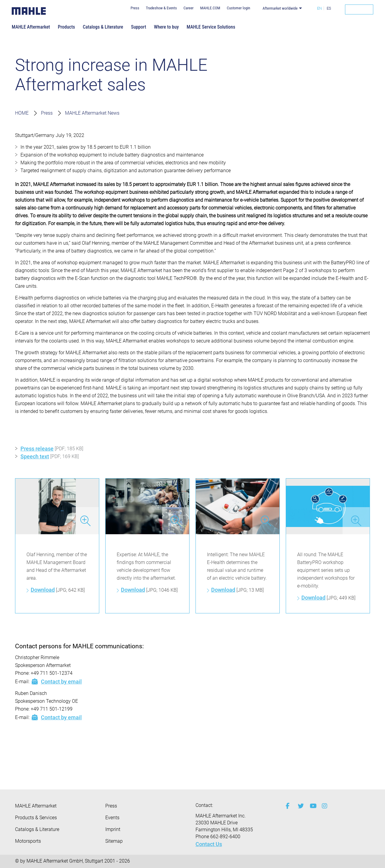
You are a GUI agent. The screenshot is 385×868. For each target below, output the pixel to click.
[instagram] (323, 806)
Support (138, 27)
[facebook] (287, 806)
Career (189, 8)
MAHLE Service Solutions (211, 27)
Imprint (113, 829)
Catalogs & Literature (103, 27)
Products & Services (36, 818)
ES (329, 8)
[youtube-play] (311, 806)
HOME (22, 113)
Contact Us (209, 844)
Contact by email (56, 681)
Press (135, 8)
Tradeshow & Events (161, 8)
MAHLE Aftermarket (31, 27)
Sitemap (114, 841)
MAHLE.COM (210, 8)
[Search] (359, 9)
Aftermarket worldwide (280, 8)
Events (112, 818)
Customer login (239, 8)
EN (319, 8)
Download (43, 590)
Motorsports (28, 841)
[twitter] (299, 806)
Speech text (35, 456)
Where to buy (166, 27)
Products (66, 27)
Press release (37, 449)
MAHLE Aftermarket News (92, 113)
